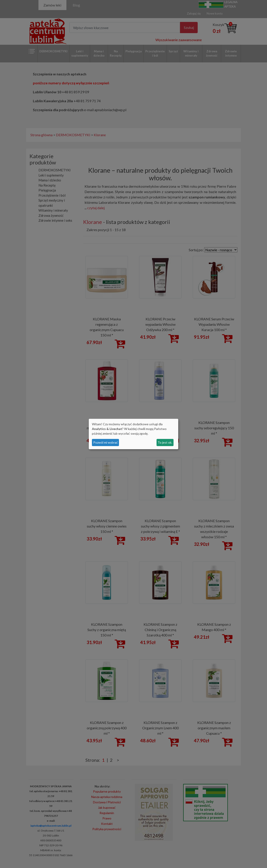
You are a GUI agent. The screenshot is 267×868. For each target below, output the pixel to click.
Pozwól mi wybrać (106, 442)
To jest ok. (165, 442)
